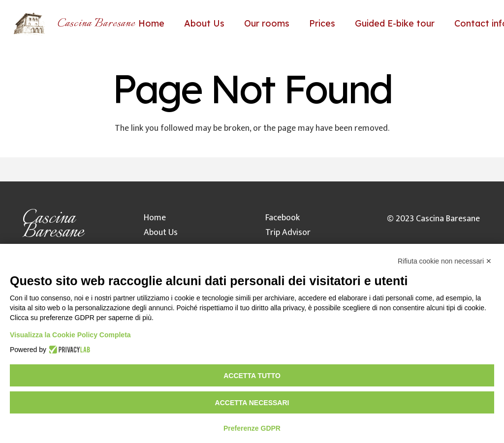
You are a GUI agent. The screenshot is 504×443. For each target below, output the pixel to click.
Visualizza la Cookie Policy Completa (70, 335)
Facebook (283, 218)
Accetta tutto (252, 376)
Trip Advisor (288, 233)
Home (155, 218)
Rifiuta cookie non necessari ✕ (445, 261)
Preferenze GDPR (252, 428)
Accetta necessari (252, 403)
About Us (161, 233)
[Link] (29, 24)
